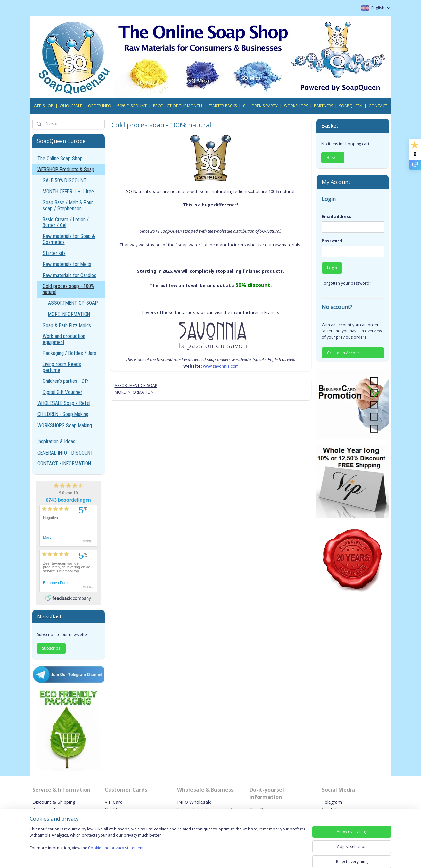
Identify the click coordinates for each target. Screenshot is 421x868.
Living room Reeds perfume (62, 367)
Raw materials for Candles (70, 275)
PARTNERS (323, 106)
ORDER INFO (100, 106)
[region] (167, 842)
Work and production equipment (64, 339)
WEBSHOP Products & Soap (66, 169)
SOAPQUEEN (351, 106)
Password (332, 241)
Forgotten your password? (346, 283)
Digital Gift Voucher (62, 392)
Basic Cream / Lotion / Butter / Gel (66, 222)
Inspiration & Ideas (56, 442)
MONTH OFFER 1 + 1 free (68, 191)
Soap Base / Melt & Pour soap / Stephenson (68, 206)
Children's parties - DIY (66, 381)
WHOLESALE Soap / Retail (64, 403)
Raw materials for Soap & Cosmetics (69, 239)
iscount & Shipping (56, 802)
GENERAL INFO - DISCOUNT (65, 453)
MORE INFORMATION (134, 392)
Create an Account (344, 353)
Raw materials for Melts (67, 264)
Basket (333, 158)
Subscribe (51, 648)
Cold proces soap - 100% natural (69, 289)
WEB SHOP (43, 106)
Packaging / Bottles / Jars (70, 353)
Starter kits (54, 253)
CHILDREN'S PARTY (260, 106)
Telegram (332, 802)
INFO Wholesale (194, 802)
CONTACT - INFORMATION (64, 464)
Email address (336, 216)
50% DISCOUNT (132, 106)
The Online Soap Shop (60, 158)
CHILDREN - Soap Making (63, 414)
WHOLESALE (71, 106)
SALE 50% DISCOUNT (65, 181)
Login (332, 268)
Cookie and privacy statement (116, 848)
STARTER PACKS (223, 106)
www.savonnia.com (221, 366)
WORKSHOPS (296, 106)
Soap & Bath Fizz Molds (67, 325)
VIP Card (114, 802)
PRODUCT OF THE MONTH (177, 106)
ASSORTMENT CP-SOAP (136, 386)
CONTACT (378, 106)
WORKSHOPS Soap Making (65, 425)
